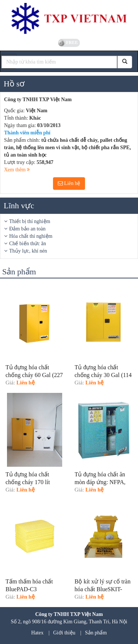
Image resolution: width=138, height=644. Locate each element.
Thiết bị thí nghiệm (30, 221)
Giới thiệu (64, 633)
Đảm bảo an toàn (27, 229)
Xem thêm (17, 170)
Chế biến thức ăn (28, 244)
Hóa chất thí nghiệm (31, 236)
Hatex (37, 633)
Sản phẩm (96, 633)
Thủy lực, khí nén (28, 251)
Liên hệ (69, 183)
